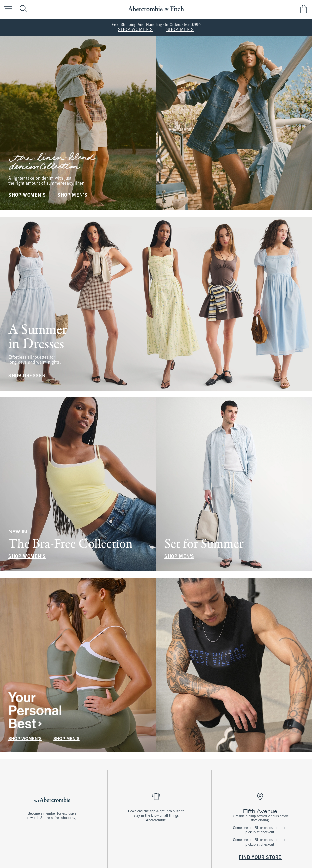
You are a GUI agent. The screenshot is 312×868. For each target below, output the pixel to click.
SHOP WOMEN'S (135, 30)
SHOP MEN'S (180, 30)
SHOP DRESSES (27, 376)
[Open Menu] (7, 9)
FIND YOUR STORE (260, 858)
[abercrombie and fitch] (156, 9)
